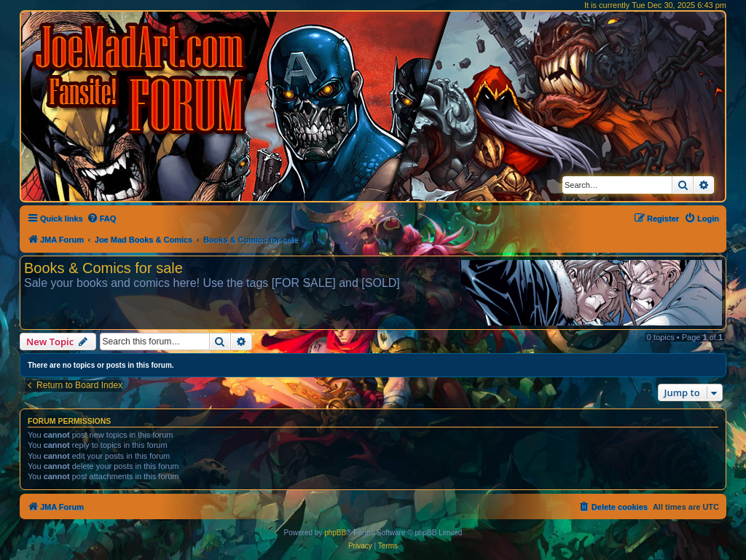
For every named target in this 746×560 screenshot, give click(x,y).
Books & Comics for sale (103, 268)
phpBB (335, 533)
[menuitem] (102, 218)
